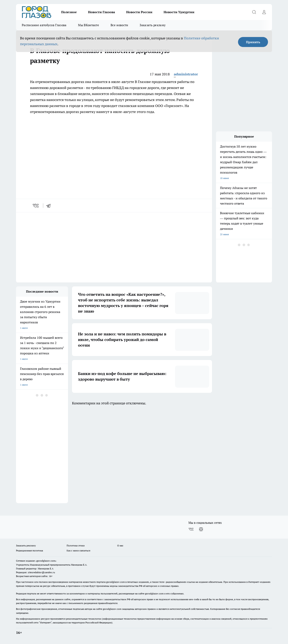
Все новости (119, 25)
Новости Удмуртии (179, 12)
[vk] (36, 206)
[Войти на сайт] (264, 12)
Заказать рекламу (153, 25)
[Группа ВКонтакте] (191, 529)
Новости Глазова (101, 12)
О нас (120, 545)
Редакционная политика (29, 550)
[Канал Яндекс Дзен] (201, 529)
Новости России (139, 12)
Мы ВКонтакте (88, 25)
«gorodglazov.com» (46, 561)
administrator (186, 74)
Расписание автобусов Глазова (44, 25)
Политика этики (76, 545)
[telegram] (50, 206)
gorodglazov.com (115, 582)
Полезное (69, 12)
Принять (253, 42)
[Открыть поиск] (254, 12)
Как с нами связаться (78, 550)
